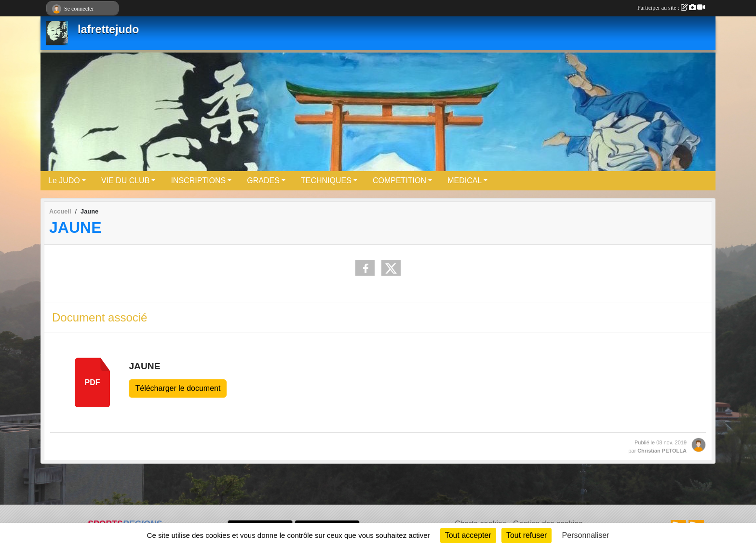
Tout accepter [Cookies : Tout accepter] (468, 535)
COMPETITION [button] (399, 180)
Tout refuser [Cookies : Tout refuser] (526, 535)
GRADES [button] (263, 180)
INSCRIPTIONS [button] (198, 180)
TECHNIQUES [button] (326, 180)
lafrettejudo (108, 29)
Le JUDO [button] (64, 180)
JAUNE (144, 366)
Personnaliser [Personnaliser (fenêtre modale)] (586, 535)
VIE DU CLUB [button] (125, 180)
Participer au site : (671, 8)
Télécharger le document (178, 388)
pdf (93, 382)
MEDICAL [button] (465, 180)
